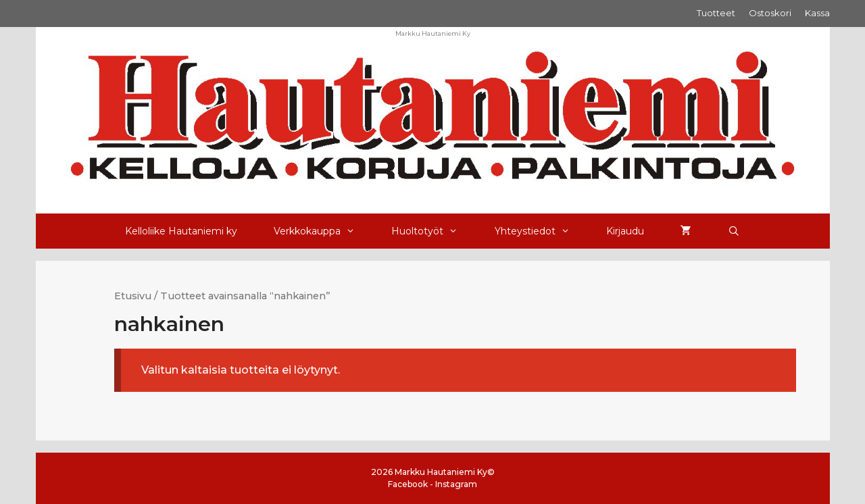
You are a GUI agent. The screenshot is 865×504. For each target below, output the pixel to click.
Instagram (456, 484)
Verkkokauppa (323, 231)
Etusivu (133, 296)
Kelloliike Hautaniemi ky (181, 231)
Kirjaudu (625, 231)
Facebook (408, 484)
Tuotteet (716, 13)
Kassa (817, 13)
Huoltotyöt (434, 231)
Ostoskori (770, 13)
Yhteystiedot (541, 231)
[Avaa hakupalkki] (734, 231)
